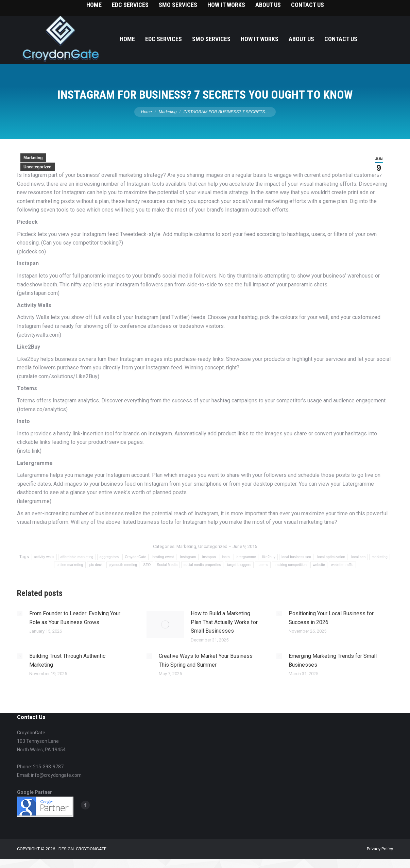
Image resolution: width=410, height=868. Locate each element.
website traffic (342, 565)
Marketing (33, 158)
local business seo (296, 557)
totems (263, 565)
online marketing (70, 565)
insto (226, 557)
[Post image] (20, 614)
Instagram (188, 557)
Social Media (167, 565)
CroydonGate (135, 557)
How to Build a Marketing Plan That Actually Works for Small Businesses (224, 622)
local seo (358, 557)
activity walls (44, 557)
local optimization (331, 557)
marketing (380, 557)
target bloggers (239, 565)
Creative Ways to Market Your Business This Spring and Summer (206, 660)
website (319, 565)
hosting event (163, 557)
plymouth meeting (123, 565)
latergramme (246, 557)
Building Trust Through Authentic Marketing (67, 660)
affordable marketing (77, 557)
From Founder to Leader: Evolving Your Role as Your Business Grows (75, 618)
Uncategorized (38, 167)
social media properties (202, 565)
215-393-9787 (379, 7)
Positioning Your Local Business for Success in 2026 (331, 618)
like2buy (269, 557)
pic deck (96, 565)
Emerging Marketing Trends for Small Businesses (333, 660)
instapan (209, 557)
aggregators (109, 557)
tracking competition (291, 565)
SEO (147, 565)
